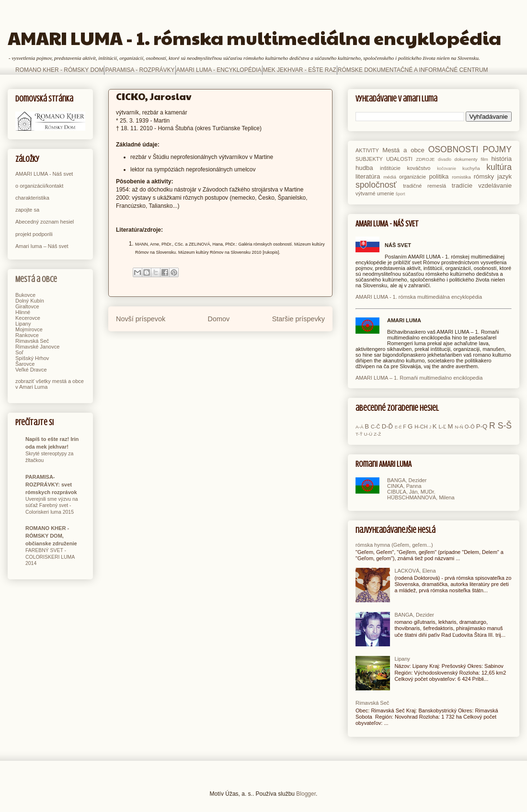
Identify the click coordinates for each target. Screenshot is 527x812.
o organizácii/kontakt (39, 186)
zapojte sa (27, 210)
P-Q (482, 426)
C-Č (376, 427)
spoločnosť (376, 185)
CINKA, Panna (404, 486)
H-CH (421, 427)
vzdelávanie (495, 186)
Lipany (23, 324)
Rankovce (27, 335)
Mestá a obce (36, 279)
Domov (219, 319)
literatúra (368, 176)
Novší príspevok (141, 319)
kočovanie (447, 169)
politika (439, 176)
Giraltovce (27, 306)
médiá (390, 177)
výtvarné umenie (375, 193)
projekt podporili (34, 234)
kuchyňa (471, 168)
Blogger (306, 794)
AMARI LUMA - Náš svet (44, 174)
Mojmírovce (29, 329)
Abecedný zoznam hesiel (45, 222)
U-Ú (368, 434)
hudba (364, 168)
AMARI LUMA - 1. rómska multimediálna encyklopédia (254, 38)
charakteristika (32, 198)
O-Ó (470, 427)
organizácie (412, 177)
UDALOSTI (399, 159)
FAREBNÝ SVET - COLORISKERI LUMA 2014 (50, 557)
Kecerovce (28, 318)
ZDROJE (425, 159)
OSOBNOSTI (453, 149)
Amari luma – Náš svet (42, 246)
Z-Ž (377, 434)
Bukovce (25, 295)
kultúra (499, 167)
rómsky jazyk (493, 176)
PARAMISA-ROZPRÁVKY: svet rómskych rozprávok (51, 485)
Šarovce (25, 364)
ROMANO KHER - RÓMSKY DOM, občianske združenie (51, 536)
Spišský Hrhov (32, 358)
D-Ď (387, 426)
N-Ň (459, 427)
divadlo (445, 159)
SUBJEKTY (369, 159)
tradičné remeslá (424, 186)
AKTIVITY (367, 150)
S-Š (505, 426)
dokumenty (466, 159)
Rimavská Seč (32, 341)
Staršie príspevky (298, 319)
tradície (462, 186)
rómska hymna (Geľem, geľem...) (394, 545)
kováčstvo (419, 168)
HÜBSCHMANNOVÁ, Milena (421, 497)
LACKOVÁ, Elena (415, 571)
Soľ (19, 352)
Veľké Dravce (31, 370)
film (484, 159)
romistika (461, 177)
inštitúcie (390, 168)
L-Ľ (442, 427)
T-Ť (359, 434)
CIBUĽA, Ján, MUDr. (411, 492)
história (501, 159)
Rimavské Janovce (37, 347)
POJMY (497, 149)
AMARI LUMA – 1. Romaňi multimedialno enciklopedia (419, 378)
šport (401, 194)
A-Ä (359, 427)
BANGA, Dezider (407, 480)
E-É (398, 427)
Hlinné (23, 312)
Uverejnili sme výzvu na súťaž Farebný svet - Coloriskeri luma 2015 (52, 506)
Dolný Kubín (30, 301)
